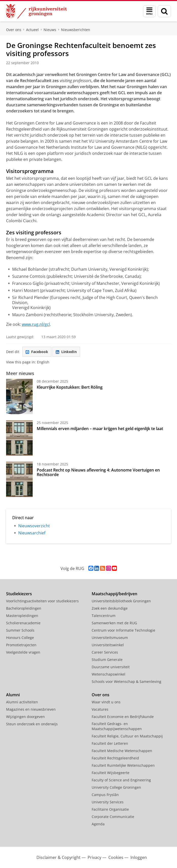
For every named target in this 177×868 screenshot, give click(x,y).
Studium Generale (107, 660)
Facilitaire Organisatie (110, 809)
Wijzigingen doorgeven (25, 717)
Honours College (20, 638)
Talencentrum (104, 616)
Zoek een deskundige (110, 608)
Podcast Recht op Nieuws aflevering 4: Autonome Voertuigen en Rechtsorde (98, 472)
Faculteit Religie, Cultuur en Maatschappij (127, 736)
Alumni (13, 695)
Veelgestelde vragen (23, 652)
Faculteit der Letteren (110, 743)
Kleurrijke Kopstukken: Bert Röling (70, 387)
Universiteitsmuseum (110, 638)
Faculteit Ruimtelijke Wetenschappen (123, 765)
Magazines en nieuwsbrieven (31, 709)
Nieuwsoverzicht (34, 526)
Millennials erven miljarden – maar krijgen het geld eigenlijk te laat (100, 429)
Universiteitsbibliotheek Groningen (121, 601)
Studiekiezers (19, 594)
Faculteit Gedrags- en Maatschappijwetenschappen (117, 726)
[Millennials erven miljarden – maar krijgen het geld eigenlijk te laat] (19, 438)
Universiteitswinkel (108, 645)
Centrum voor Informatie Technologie (123, 630)
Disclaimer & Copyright (58, 857)
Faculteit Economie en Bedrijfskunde (123, 717)
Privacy (94, 857)
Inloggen (139, 857)
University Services (108, 802)
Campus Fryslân (105, 795)
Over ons (14, 30)
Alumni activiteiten (22, 702)
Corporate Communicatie (113, 817)
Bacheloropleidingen (24, 608)
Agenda (98, 824)
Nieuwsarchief (32, 533)
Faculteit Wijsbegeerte (111, 773)
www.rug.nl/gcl (36, 324)
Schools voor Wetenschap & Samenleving (126, 681)
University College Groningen (116, 787)
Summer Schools (20, 630)
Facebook (37, 352)
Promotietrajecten (21, 645)
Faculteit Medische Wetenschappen (122, 751)
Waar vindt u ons (106, 702)
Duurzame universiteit (111, 667)
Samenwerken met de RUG (114, 623)
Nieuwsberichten (76, 30)
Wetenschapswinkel (109, 674)
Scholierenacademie (23, 623)
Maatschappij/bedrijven (114, 594)
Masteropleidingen (22, 616)
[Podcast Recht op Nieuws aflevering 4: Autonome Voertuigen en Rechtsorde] (19, 479)
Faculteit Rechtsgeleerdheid (115, 758)
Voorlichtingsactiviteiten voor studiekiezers (42, 601)
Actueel (32, 30)
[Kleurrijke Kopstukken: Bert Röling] (19, 396)
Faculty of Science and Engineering (121, 780)
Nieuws (50, 30)
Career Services (105, 652)
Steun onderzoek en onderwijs (32, 724)
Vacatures (100, 709)
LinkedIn (66, 352)
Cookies (116, 857)
